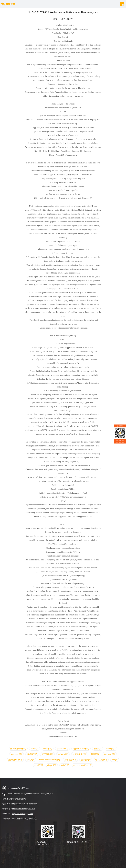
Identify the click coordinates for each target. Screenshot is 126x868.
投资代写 (95, 754)
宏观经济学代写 (15, 760)
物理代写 (98, 749)
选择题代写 (86, 760)
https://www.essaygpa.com (23, 814)
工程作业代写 (70, 760)
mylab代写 (48, 749)
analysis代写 (63, 754)
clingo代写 (52, 765)
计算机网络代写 (80, 754)
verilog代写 (111, 749)
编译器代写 (32, 754)
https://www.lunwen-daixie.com (25, 804)
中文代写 (31, 760)
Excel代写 (39, 765)
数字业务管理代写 (18, 749)
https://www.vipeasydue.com (24, 809)
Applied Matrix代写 (81, 749)
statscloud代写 (109, 754)
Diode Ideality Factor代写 (50, 760)
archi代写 (65, 765)
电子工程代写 (101, 760)
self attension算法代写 (83, 765)
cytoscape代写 (62, 749)
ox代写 (115, 760)
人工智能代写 (47, 754)
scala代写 (35, 749)
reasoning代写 (16, 754)
